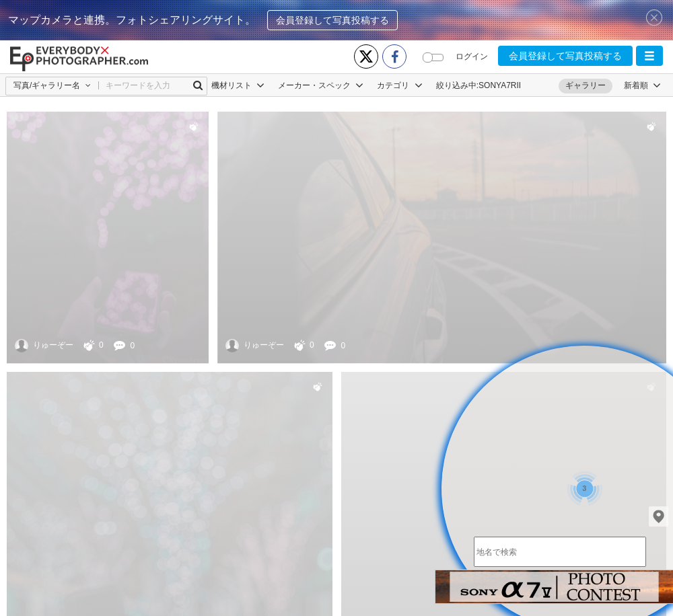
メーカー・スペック (321, 85)
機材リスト (238, 85)
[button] (649, 56)
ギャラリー (586, 85)
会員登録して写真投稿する (332, 20)
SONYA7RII (500, 85)
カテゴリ (399, 85)
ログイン (472, 56)
